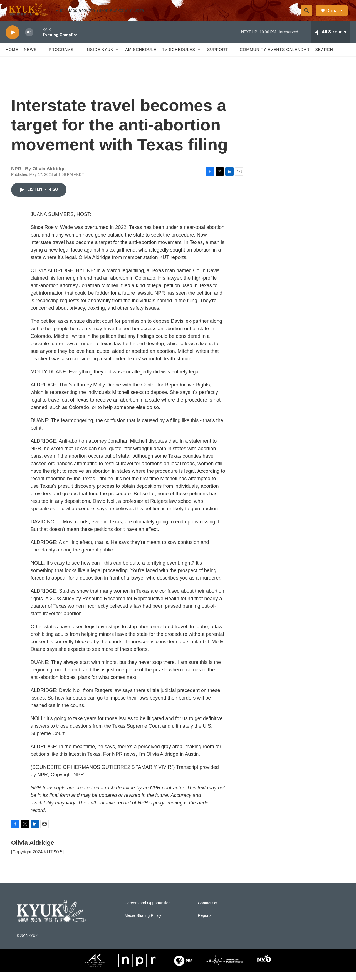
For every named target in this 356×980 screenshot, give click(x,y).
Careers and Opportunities (147, 911)
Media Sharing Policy (143, 924)
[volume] (29, 40)
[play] (13, 40)
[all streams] (331, 40)
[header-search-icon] (308, 15)
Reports (205, 924)
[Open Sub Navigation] (41, 58)
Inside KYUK (100, 58)
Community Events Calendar (275, 58)
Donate (336, 15)
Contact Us (207, 911)
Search (324, 58)
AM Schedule (141, 58)
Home (12, 58)
